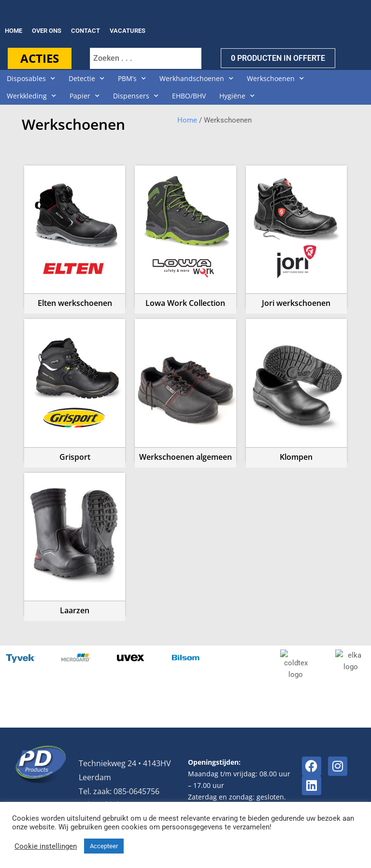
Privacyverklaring (331, 796)
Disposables (31, 79)
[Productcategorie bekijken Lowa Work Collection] (185, 235)
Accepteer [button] (104, 846)
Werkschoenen (275, 79)
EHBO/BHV (189, 96)
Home (187, 120)
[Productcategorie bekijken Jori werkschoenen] (296, 235)
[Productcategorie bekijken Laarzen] (75, 542)
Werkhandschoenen (196, 79)
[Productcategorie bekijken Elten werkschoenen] (75, 235)
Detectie (86, 79)
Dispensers (136, 96)
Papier (85, 96)
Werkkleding (31, 96)
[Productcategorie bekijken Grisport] (75, 388)
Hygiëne (237, 96)
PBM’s (132, 79)
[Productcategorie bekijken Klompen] (296, 388)
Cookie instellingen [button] (46, 846)
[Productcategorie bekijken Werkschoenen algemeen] (185, 388)
